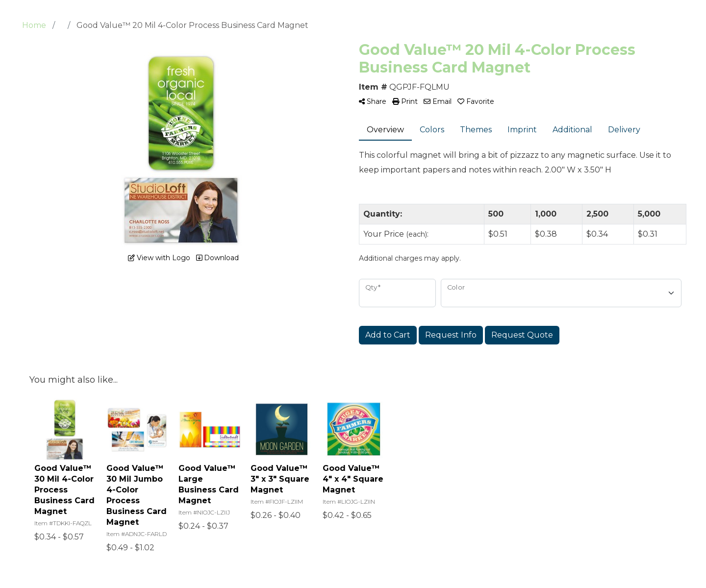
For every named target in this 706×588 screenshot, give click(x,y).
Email (438, 101)
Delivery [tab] (624, 130)
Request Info (451, 335)
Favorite (476, 101)
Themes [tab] (476, 130)
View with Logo (159, 258)
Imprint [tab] (522, 130)
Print (405, 101)
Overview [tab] (385, 130)
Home (34, 25)
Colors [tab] (432, 130)
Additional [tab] (572, 130)
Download (217, 258)
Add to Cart (388, 335)
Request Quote (522, 335)
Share (373, 101)
